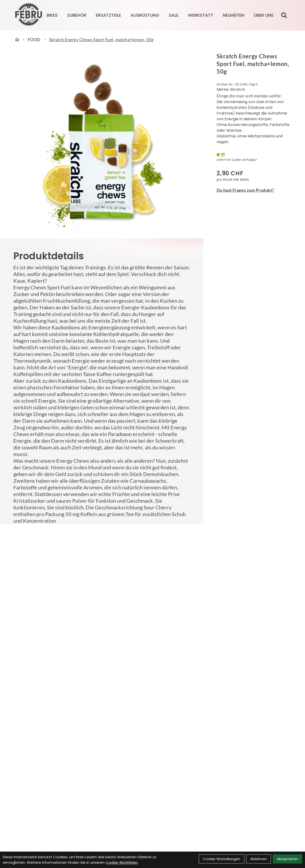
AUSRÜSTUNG (145, 15)
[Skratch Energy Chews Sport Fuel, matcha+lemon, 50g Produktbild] (102, 143)
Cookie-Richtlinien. (122, 862)
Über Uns (264, 15)
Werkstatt (201, 15)
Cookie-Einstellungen (221, 859)
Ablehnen (259, 859)
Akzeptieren (287, 859)
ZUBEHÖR (77, 15)
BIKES (52, 15)
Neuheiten (234, 15)
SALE (174, 15)
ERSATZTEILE (108, 15)
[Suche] (284, 15)
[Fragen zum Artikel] (254, 190)
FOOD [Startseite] (34, 40)
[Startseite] (17, 40)
